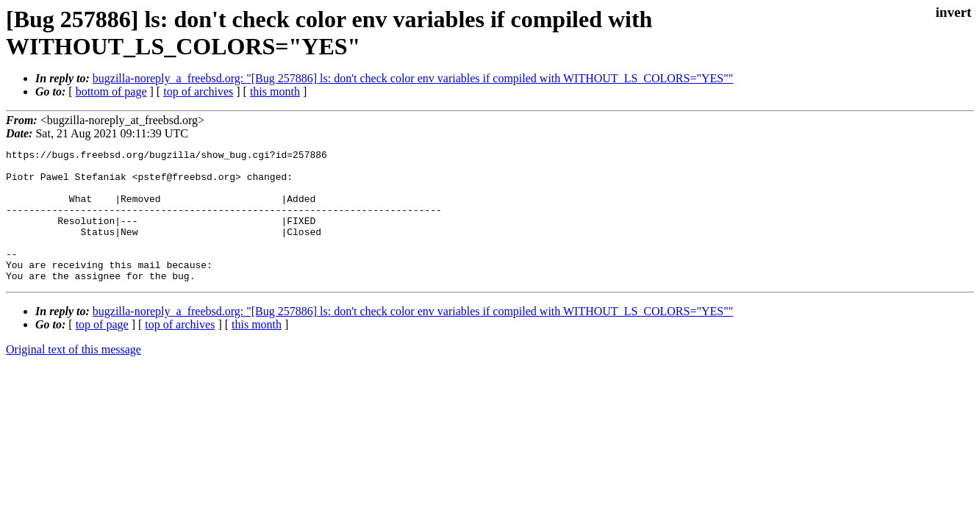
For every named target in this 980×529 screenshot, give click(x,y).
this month (275, 91)
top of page (102, 351)
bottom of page (111, 91)
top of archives (198, 91)
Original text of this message (74, 376)
